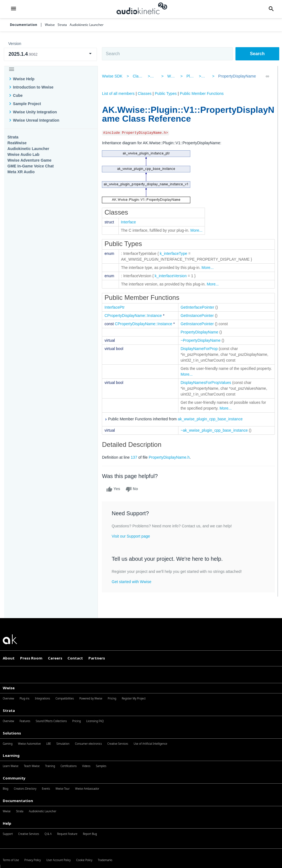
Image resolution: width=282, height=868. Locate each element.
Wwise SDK (115, 76)
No (134, 489)
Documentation (24, 25)
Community (14, 778)
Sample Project (27, 104)
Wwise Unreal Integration (36, 120)
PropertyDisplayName (236, 76)
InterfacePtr (117, 307)
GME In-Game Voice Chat (31, 166)
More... (199, 230)
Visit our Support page (133, 536)
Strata (13, 137)
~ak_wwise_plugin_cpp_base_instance (216, 430)
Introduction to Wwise (33, 87)
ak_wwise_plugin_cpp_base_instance (213, 419)
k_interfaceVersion (173, 276)
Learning (11, 755)
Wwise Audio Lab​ (23, 154)
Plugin (192, 76)
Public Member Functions (204, 94)
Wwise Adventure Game (29, 160)
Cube (18, 95)
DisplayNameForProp (201, 349)
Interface (131, 222)
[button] (14, 9)
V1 (206, 76)
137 (136, 457)
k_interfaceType (176, 253)
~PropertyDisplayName (203, 340)
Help (7, 823)
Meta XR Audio (21, 172)
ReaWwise (17, 143)
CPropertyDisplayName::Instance (135, 316)
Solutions (12, 733)
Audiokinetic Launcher (28, 149)
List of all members (121, 94)
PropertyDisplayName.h (171, 457)
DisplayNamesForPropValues (208, 383)
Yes (116, 489)
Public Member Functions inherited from (176, 419)
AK (158, 76)
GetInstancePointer (200, 316)
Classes (142, 76)
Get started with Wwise (134, 582)
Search (257, 54)
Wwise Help (24, 79)
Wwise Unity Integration (35, 112)
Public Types (168, 94)
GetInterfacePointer (200, 307)
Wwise (174, 76)
